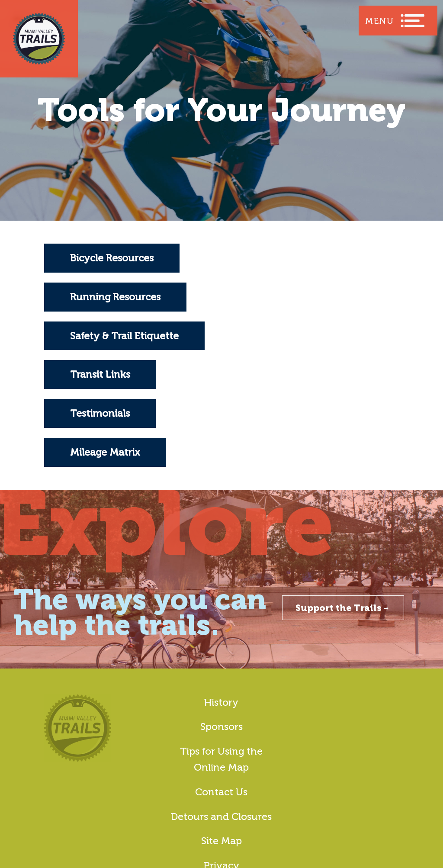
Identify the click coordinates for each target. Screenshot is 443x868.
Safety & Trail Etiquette (124, 336)
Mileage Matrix (105, 452)
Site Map (221, 841)
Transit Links (100, 374)
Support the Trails (343, 608)
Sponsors (221, 727)
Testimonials (100, 413)
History (221, 702)
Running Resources (115, 297)
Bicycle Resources (112, 258)
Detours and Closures (221, 817)
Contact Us (221, 792)
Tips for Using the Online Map (221, 759)
